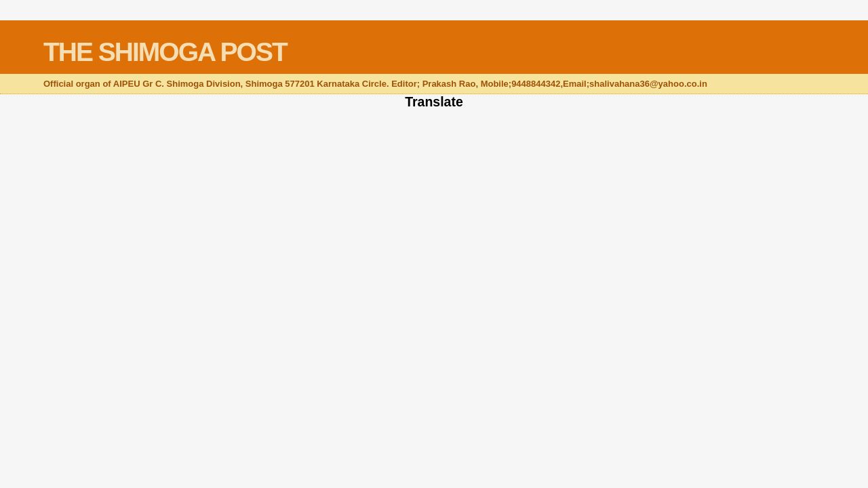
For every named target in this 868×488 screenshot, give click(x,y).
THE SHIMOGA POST (165, 52)
